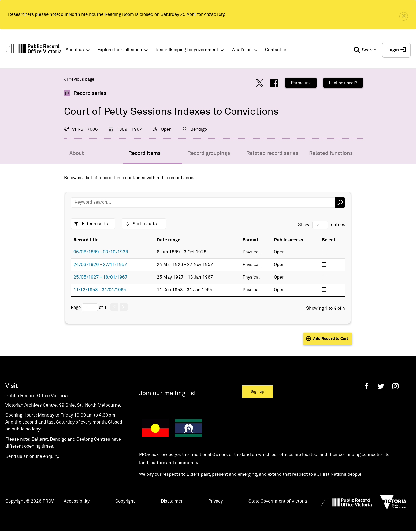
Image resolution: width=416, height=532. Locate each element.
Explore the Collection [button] (120, 50)
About (77, 153)
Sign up (257, 391)
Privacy (216, 501)
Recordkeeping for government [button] (187, 50)
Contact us (276, 50)
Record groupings (209, 153)
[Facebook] (366, 386)
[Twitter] (381, 386)
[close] (404, 16)
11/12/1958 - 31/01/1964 (100, 290)
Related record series (272, 153)
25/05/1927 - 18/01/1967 (101, 277)
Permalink (301, 83)
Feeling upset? (343, 83)
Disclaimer (172, 501)
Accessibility (77, 501)
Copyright (125, 501)
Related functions (331, 153)
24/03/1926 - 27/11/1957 (100, 265)
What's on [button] (242, 50)
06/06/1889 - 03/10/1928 (101, 252)
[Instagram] (395, 386)
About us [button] (75, 50)
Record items (144, 153)
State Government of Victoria (278, 501)
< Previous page (79, 79)
